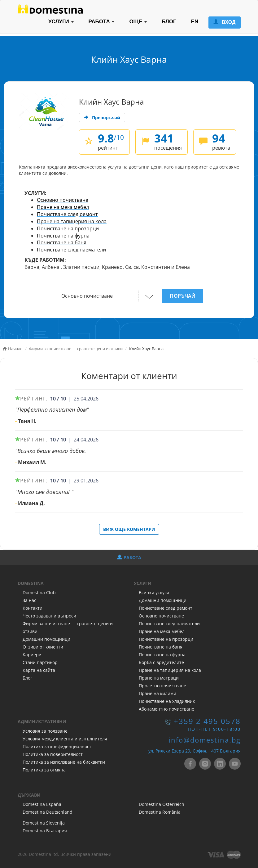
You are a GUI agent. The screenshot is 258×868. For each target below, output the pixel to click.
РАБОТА (129, 557)
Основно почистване (63, 200)
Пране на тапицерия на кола (72, 221)
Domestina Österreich (162, 804)
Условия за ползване (45, 731)
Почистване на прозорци (68, 228)
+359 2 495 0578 (207, 721)
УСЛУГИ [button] (61, 22)
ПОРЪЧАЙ (183, 296)
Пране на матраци (159, 678)
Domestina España (42, 804)
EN (195, 22)
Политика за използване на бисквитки (64, 762)
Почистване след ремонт (67, 214)
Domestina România (160, 812)
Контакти (33, 608)
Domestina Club (39, 592)
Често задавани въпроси (49, 616)
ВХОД (224, 22)
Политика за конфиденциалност (57, 746)
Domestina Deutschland (48, 812)
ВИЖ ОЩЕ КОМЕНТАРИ (129, 529)
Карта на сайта (39, 670)
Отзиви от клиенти (43, 647)
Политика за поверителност (53, 754)
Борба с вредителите (161, 662)
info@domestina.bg (205, 740)
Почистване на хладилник (167, 701)
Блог (27, 678)
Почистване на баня (62, 242)
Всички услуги (154, 592)
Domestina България (45, 831)
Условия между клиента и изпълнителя (65, 739)
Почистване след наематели (71, 250)
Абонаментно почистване (166, 709)
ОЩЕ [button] (138, 22)
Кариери (32, 655)
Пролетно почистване (162, 686)
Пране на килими (157, 693)
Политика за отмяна (44, 770)
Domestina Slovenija (44, 823)
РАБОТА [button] (102, 22)
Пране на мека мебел (63, 207)
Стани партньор (40, 662)
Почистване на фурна (63, 236)
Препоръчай (102, 118)
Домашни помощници (46, 639)
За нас (29, 600)
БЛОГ (169, 22)
